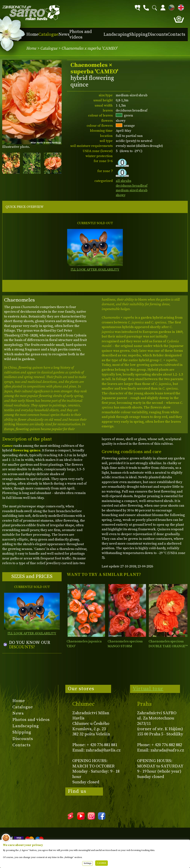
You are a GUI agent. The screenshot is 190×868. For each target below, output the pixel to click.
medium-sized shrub (132, 190)
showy (121, 195)
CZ (171, 7)
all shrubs (123, 181)
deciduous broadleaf (132, 186)
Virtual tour (148, 689)
